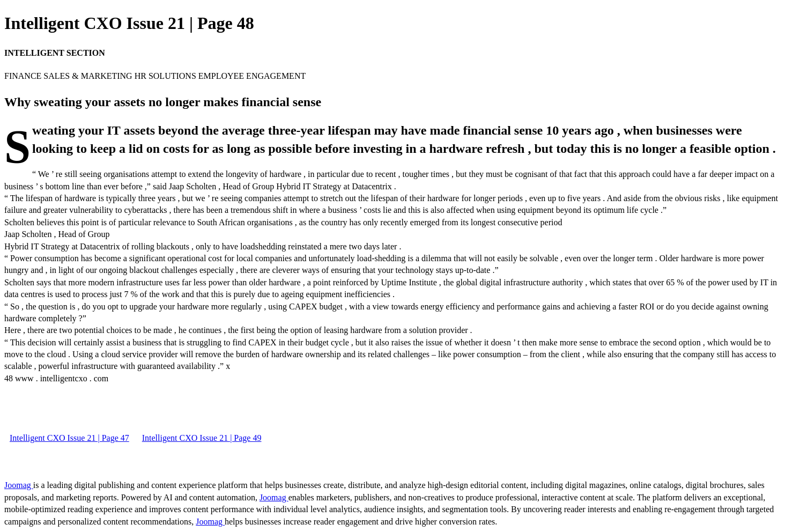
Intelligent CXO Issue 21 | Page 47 (69, 438)
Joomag (19, 485)
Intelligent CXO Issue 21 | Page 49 (202, 438)
